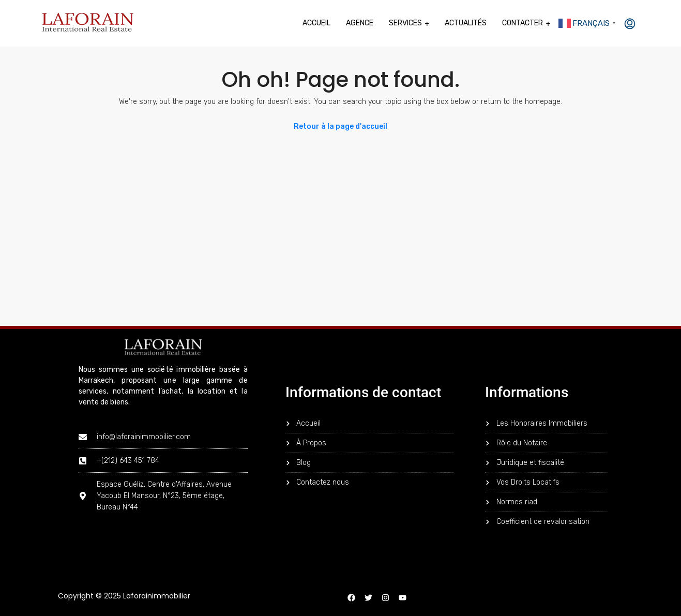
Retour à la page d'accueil (340, 126)
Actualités (466, 23)
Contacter (523, 23)
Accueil (316, 23)
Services (405, 23)
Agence (360, 23)
